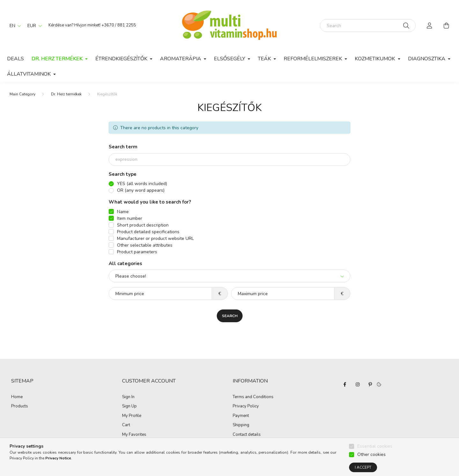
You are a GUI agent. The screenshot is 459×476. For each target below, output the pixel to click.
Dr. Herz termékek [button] (58, 59)
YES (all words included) (142, 184)
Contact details (247, 435)
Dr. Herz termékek (66, 94)
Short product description (143, 225)
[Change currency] (33, 26)
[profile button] (430, 26)
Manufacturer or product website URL (155, 238)
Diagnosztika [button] (427, 59)
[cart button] (446, 26)
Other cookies (372, 467)
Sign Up (129, 406)
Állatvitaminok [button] (29, 74)
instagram (358, 384)
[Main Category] (22, 94)
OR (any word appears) (141, 190)
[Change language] (14, 26)
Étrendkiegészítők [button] (122, 59)
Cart (126, 425)
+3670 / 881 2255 (119, 25)
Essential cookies (375, 459)
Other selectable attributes (145, 245)
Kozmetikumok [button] (375, 59)
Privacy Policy (246, 406)
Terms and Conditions (253, 397)
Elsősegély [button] (230, 59)
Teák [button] (265, 59)
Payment (241, 416)
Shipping (241, 425)
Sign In (128, 397)
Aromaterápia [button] (181, 59)
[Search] (368, 26)
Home (17, 397)
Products (20, 406)
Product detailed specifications (148, 232)
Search (230, 316)
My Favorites (134, 435)
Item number (130, 218)
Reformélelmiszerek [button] (313, 59)
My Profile (132, 416)
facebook (345, 384)
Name (123, 212)
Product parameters (137, 252)
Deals (15, 59)
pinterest (370, 384)
